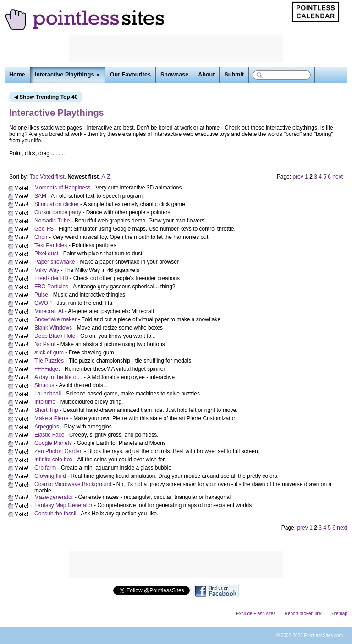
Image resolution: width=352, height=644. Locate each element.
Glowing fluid (50, 476)
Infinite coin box (53, 460)
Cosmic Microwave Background (73, 484)
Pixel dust (46, 254)
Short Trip (46, 410)
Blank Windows (53, 328)
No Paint (45, 344)
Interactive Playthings (68, 75)
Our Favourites (130, 75)
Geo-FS (44, 229)
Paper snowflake (55, 262)
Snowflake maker (55, 319)
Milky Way (47, 270)
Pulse (41, 295)
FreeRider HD (51, 278)
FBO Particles (51, 287)
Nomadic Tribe (52, 221)
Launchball (48, 394)
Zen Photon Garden (58, 451)
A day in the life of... (58, 377)
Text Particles (51, 245)
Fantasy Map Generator (63, 505)
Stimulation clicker (57, 204)
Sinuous (44, 385)
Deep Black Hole (55, 336)
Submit (234, 75)
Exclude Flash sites (256, 614)
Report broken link (303, 614)
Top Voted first (47, 177)
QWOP (43, 303)
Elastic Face (49, 435)
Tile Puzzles (49, 361)
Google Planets (53, 443)
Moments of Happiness (63, 188)
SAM (40, 196)
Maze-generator (54, 497)
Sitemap (339, 614)
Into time (45, 402)
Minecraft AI (49, 311)
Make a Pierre (52, 418)
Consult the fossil (55, 514)
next (338, 177)
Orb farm (45, 468)
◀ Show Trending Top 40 (46, 97)
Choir (41, 237)
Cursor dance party (58, 212)
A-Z (106, 177)
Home (17, 75)
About (206, 75)
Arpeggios (47, 427)
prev (298, 177)
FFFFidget (47, 369)
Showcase (174, 75)
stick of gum (49, 352)
